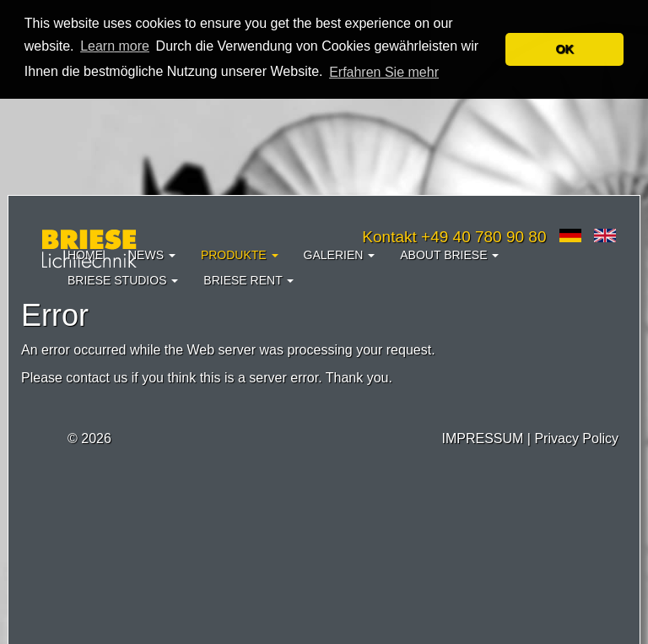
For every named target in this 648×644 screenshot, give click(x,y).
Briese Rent (248, 280)
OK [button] (564, 49)
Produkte (240, 255)
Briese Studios (123, 280)
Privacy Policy (576, 438)
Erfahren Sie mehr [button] (384, 72)
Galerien (340, 255)
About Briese (449, 255)
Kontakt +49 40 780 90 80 (454, 237)
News (152, 255)
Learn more (115, 46)
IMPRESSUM (482, 438)
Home (85, 255)
